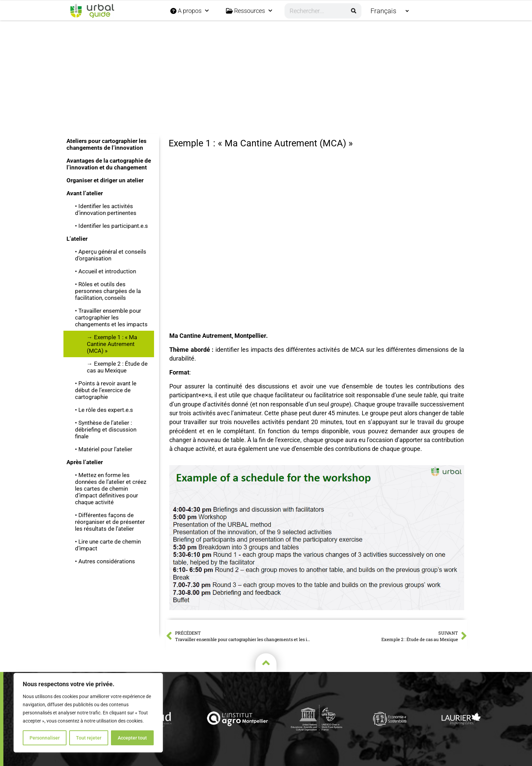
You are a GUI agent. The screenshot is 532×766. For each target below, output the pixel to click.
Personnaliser (45, 738)
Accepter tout (132, 738)
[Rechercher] (354, 11)
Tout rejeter (89, 738)
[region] (88, 713)
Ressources (249, 11)
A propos (189, 11)
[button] (266, 55)
